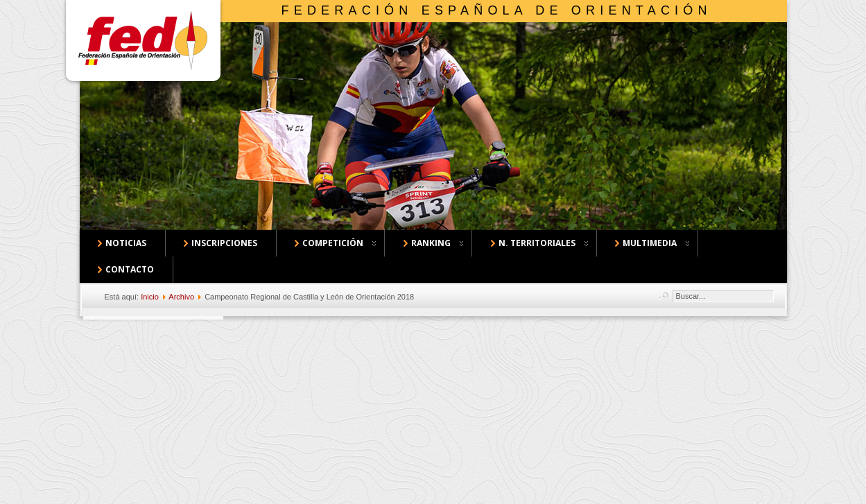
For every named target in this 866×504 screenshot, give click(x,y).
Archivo (181, 297)
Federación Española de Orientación (497, 10)
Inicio (150, 297)
